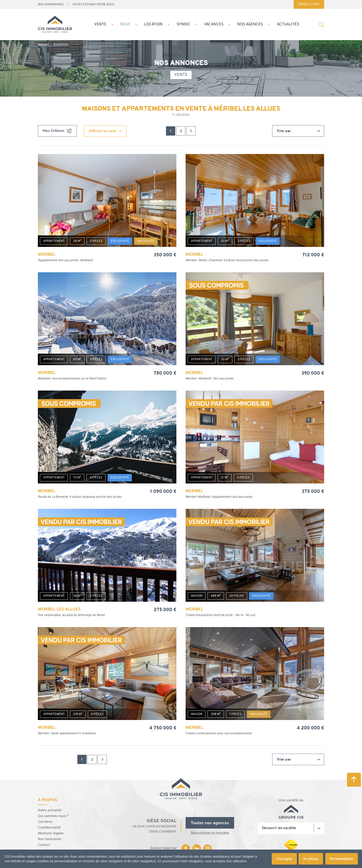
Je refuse (310, 859)
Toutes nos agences (210, 822)
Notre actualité (50, 810)
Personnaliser (341, 859)
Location (151, 24)
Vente (99, 24)
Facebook (186, 848)
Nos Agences (248, 24)
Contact (44, 844)
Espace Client (309, 4)
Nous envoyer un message (210, 832)
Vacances (211, 24)
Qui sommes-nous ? (53, 816)
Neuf (123, 24)
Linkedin (197, 848)
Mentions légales (51, 833)
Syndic (181, 24)
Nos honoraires (50, 839)
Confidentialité (49, 827)
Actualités (286, 24)
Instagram (207, 848)
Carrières (45, 821)
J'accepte (283, 859)
